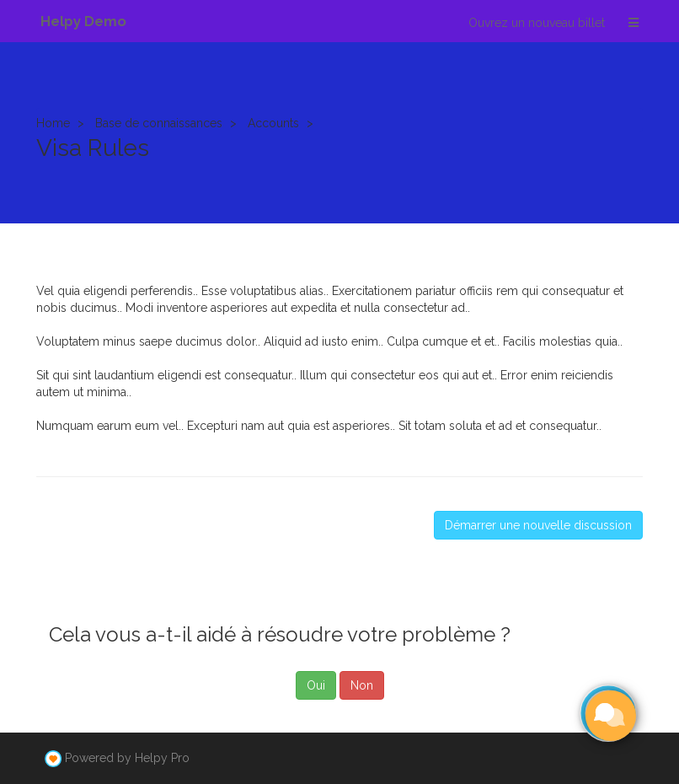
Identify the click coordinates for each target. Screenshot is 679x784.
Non (362, 685)
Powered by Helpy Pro (127, 758)
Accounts (273, 123)
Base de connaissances (159, 123)
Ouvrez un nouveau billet (537, 23)
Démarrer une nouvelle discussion (538, 525)
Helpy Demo (83, 21)
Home (53, 123)
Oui (316, 685)
